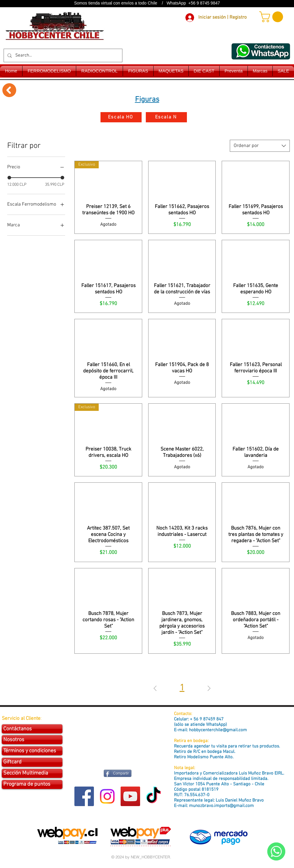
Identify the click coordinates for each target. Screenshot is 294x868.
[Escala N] (166, 117)
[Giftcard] (32, 762)
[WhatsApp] (276, 851)
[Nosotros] (32, 740)
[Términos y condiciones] (32, 751)
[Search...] (62, 55)
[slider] (9, 178)
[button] (272, 17)
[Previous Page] (155, 688)
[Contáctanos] (32, 729)
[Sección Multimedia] (32, 773)
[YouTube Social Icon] (130, 796)
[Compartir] (118, 773)
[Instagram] (107, 796)
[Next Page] (209, 688)
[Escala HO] (121, 117)
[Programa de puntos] (32, 784)
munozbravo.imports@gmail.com (221, 806)
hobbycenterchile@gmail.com (218, 730)
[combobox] (260, 146)
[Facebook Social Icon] (84, 796)
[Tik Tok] (153, 796)
